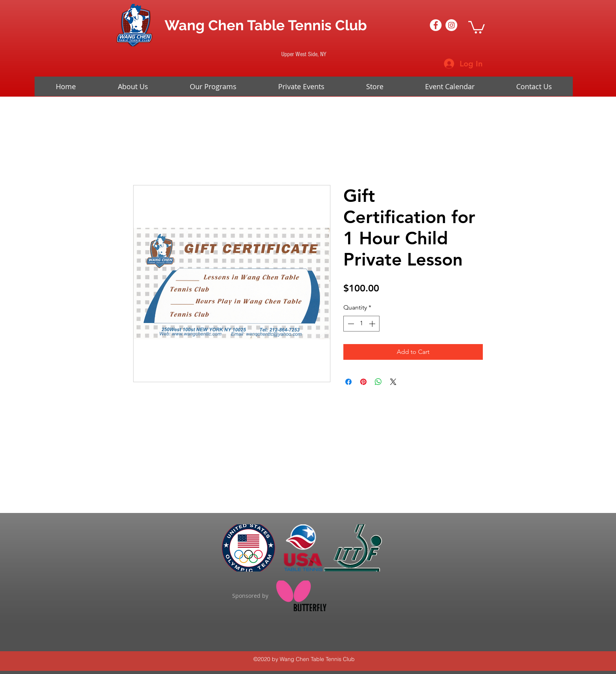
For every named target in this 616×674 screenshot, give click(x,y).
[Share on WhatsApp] (378, 382)
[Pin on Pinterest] (363, 382)
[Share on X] (393, 382)
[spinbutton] (361, 324)
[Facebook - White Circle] (436, 25)
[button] (477, 27)
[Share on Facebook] (348, 382)
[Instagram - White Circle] (451, 25)
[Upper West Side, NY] (304, 54)
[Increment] (373, 324)
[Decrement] (350, 324)
